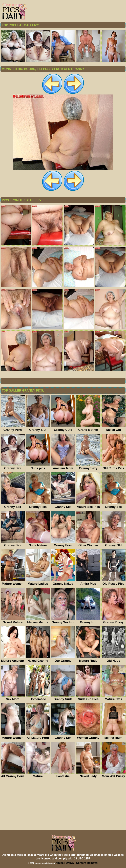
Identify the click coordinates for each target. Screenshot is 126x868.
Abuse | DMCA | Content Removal (77, 863)
